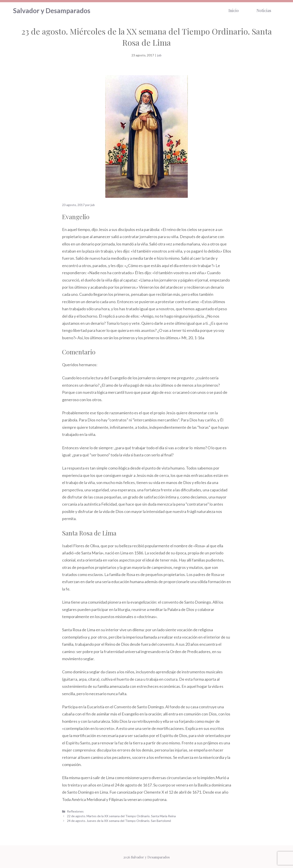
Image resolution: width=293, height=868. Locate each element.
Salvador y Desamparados (52, 10)
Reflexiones (75, 810)
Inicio (234, 10)
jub (159, 54)
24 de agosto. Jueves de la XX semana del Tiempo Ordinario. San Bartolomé (119, 820)
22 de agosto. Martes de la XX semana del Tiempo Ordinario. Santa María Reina (121, 815)
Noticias (264, 10)
